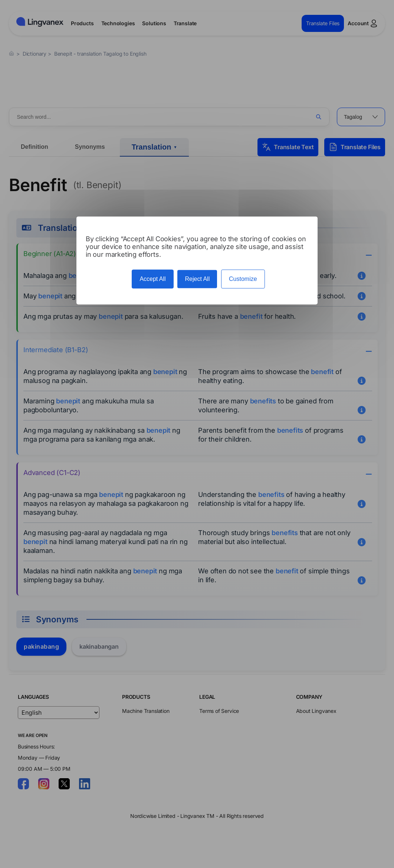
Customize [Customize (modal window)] (243, 279)
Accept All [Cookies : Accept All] (152, 279)
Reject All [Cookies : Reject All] (197, 279)
